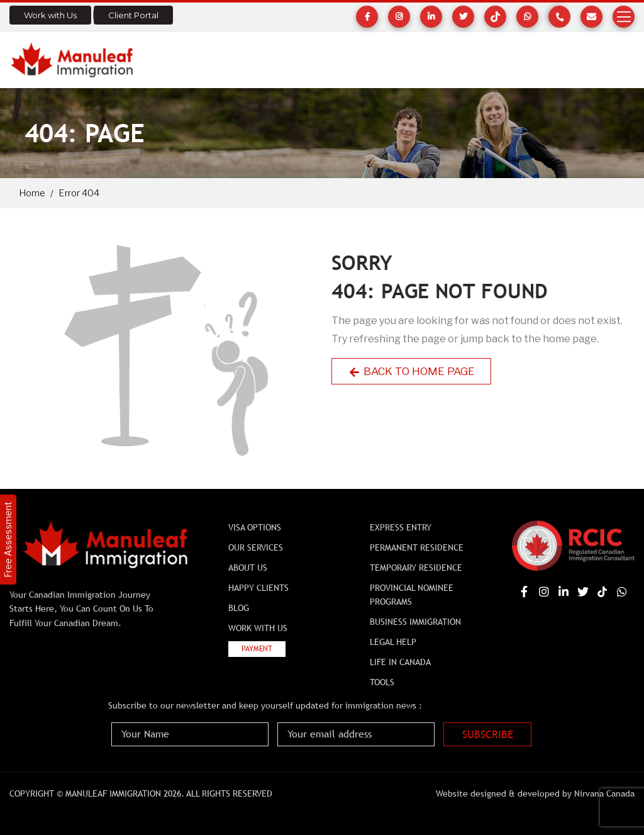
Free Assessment (8, 540)
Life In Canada (400, 662)
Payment (257, 649)
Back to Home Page (411, 371)
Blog (239, 608)
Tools (382, 682)
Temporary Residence (416, 568)
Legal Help (393, 642)
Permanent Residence (417, 547)
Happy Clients (258, 588)
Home (32, 193)
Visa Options (255, 527)
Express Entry (401, 527)
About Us (248, 568)
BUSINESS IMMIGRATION (415, 622)
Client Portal (133, 15)
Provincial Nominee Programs (412, 595)
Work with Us (50, 15)
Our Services (256, 547)
